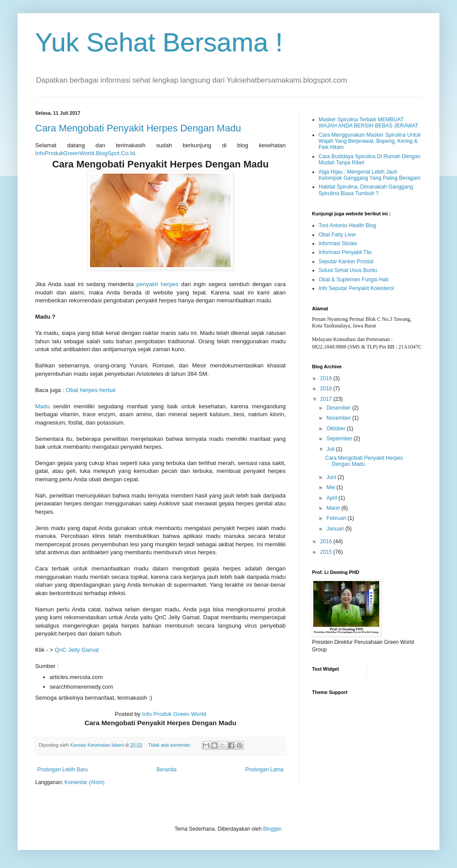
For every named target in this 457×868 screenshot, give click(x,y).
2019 (327, 378)
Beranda (166, 770)
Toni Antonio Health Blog (347, 225)
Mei (332, 487)
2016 (327, 541)
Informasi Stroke (338, 243)
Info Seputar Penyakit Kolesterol (356, 288)
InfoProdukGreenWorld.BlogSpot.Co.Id (85, 153)
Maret (334, 508)
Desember (339, 408)
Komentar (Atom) (85, 782)
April (332, 498)
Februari (337, 518)
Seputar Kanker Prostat (346, 261)
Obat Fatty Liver (337, 235)
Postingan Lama (264, 770)
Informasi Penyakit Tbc (345, 252)
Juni (332, 477)
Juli (331, 449)
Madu (42, 406)
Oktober (337, 429)
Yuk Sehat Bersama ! (159, 42)
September (340, 439)
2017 (327, 399)
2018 (327, 389)
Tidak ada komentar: (170, 745)
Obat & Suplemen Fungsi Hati (354, 280)
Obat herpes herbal (91, 390)
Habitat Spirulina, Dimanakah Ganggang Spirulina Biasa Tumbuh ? (366, 190)
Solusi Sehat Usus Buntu (348, 270)
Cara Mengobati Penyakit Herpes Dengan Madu (138, 128)
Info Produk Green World (174, 714)
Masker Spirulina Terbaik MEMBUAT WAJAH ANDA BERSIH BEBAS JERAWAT (368, 123)
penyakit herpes (158, 284)
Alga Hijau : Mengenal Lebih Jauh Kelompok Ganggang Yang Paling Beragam (370, 175)
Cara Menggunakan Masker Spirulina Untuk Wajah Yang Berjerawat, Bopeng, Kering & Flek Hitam (370, 141)
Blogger (272, 829)
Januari (336, 529)
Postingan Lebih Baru (63, 770)
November (339, 418)
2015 (327, 552)
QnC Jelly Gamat (76, 650)
